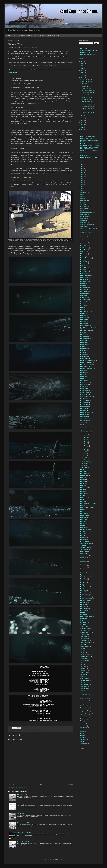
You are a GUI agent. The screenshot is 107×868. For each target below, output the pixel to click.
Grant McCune (84, 394)
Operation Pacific (85, 547)
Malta (82, 511)
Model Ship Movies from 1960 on (50, 35)
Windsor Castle (84, 696)
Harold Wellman (84, 406)
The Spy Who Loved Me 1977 (90, 93)
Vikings (82, 682)
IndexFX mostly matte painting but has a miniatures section (89, 148)
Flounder (83, 370)
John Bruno (83, 456)
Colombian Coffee (85, 300)
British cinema (84, 264)
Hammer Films (84, 404)
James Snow (84, 442)
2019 (82, 75)
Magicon (83, 509)
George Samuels (85, 390)
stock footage (84, 728)
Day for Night (84, 321)
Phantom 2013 (86, 95)
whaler (82, 742)
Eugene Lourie (84, 359)
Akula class (83, 218)
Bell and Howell (84, 246)
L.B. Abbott (83, 482)
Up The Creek (84, 678)
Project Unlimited (85, 577)
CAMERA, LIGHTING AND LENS (89, 50)
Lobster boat (84, 498)
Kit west (82, 478)
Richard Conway (85, 595)
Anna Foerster (84, 230)
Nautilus (82, 531)
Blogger (60, 859)
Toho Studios (84, 666)
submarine (83, 732)
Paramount (83, 553)
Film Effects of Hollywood (87, 369)
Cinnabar (83, 286)
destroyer (83, 702)
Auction (82, 240)
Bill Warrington (84, 254)
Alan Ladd (83, 220)
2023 (82, 66)
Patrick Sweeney (85, 555)
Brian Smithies (84, 262)
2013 (82, 125)
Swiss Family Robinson (86, 643)
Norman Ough (84, 541)
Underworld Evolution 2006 (89, 90)
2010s (14, 730)
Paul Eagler (83, 557)
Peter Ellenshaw (85, 569)
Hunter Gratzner (85, 420)
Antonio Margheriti (85, 232)
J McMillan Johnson (85, 432)
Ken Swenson (84, 474)
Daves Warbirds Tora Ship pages (89, 157)
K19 (81, 470)
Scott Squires (84, 619)
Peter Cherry (84, 565)
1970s (82, 181)
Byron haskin (84, 274)
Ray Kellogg (83, 591)
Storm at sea (84, 639)
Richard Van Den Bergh (86, 599)
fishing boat (83, 704)
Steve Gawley (84, 636)
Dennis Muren (84, 323)
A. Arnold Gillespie (85, 206)
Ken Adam (83, 472)
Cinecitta (83, 284)
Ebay (82, 347)
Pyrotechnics (84, 579)
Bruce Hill (83, 266)
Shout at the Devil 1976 (23, 823)
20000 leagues (84, 192)
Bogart (82, 260)
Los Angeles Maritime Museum (88, 503)
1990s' (82, 190)
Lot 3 (82, 506)
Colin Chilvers (84, 298)
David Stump (84, 319)
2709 (82, 202)
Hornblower (83, 408)
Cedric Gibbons (84, 280)
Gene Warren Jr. (30, 730)
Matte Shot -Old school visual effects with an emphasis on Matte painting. (90, 145)
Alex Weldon (84, 222)
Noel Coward (84, 539)
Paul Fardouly (84, 559)
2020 (82, 73)
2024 (82, 64)
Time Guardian (84, 660)
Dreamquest (83, 341)
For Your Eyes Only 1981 (24, 842)
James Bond (84, 440)
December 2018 (86, 79)
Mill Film (82, 525)
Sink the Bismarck (85, 631)
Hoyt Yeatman (84, 416)
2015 (82, 120)
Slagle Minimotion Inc (86, 633)
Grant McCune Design (86, 396)
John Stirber (83, 464)
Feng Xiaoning (84, 366)
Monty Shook (84, 527)
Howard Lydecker (85, 414)
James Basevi (84, 438)
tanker (82, 736)
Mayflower (83, 521)
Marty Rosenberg (85, 517)
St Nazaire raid (84, 635)
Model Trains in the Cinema (87, 139)
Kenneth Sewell (38, 730)
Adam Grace (84, 214)
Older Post (70, 784)
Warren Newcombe (85, 692)
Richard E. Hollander (86, 597)
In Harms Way (84, 428)
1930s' (82, 167)
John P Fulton (84, 460)
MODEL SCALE (84, 48)
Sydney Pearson (85, 646)
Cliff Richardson (84, 292)
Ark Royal (83, 234)
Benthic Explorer (85, 248)
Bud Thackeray (84, 270)
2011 (82, 129)
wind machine (84, 744)
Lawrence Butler (85, 488)
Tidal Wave (83, 658)
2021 (82, 70)
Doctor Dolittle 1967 (87, 88)
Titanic (82, 662)
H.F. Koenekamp (85, 400)
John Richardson (85, 462)
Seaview (83, 621)
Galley (82, 378)
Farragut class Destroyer (87, 365)
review (82, 722)
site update (83, 726)
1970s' (82, 182)
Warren (82, 690)
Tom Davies (83, 668)
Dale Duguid (84, 310)
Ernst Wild (83, 353)
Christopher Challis (85, 282)
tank (81, 734)
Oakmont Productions (86, 543)
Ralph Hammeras (85, 587)
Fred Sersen (84, 374)
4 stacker (83, 204)
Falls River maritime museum (88, 361)
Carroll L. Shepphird (86, 276)
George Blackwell (85, 386)
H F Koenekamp (85, 398)
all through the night (85, 700)
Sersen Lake (84, 623)
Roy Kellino (83, 607)
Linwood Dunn (84, 496)
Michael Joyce (84, 523)
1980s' (82, 186)
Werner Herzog (84, 694)
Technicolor (83, 650)
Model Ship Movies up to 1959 (28, 35)
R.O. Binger (83, 583)
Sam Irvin (83, 613)
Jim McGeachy (84, 446)
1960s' (82, 178)
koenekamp (83, 706)
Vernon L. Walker (85, 680)
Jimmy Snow (84, 450)
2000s (82, 194)
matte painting (84, 710)
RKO (82, 585)
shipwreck (83, 724)
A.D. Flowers (84, 208)
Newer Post (11, 784)
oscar (82, 716)
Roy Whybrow (84, 611)
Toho (82, 664)
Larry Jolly (83, 486)
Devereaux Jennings (86, 331)
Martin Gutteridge (85, 515)
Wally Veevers (84, 688)
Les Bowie (83, 492)
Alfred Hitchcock (85, 226)
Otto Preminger (84, 549)
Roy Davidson (84, 605)
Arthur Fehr (83, 236)
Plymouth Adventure (86, 575)
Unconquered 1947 (87, 102)
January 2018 (86, 86)
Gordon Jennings (85, 392)
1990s (82, 188)
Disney (82, 333)
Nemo (82, 535)
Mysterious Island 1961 (88, 112)
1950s (82, 173)
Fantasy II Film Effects (21, 730)
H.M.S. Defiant (84, 402)
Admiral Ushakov (85, 216)
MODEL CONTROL (85, 52)
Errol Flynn (83, 355)
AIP (81, 210)
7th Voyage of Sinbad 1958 (89, 106)
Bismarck (83, 256)
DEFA (82, 308)
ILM (81, 424)
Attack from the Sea (85, 238)
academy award (84, 698)
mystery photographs (86, 714)
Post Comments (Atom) (21, 787)
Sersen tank (83, 625)
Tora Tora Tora (84, 672)
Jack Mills (83, 436)
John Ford (83, 458)
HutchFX (83, 422)
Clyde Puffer (84, 296)
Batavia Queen (84, 242)
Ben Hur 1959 (21, 813)
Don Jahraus (84, 337)
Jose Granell (84, 468)
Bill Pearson (83, 252)
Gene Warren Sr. (85, 384)
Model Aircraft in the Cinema (88, 137)
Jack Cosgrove (84, 434)
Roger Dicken (84, 603)
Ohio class (83, 545)
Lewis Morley (84, 494)
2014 (82, 123)
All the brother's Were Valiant (88, 228)
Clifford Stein (84, 294)
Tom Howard (84, 670)
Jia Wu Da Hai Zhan (86, 444)
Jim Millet (83, 448)
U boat (82, 676)
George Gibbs (84, 388)
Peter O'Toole (84, 571)
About (14, 35)
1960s (82, 177)
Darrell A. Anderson (85, 311)
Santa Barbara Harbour (86, 617)
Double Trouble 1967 (87, 97)
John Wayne (84, 466)
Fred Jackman (84, 372)
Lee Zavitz (83, 490)
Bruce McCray (84, 268)
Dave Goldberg (84, 314)
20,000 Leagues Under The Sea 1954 (27, 804)
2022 (82, 68)
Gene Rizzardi (84, 380)
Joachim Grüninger (85, 452)
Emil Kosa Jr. (84, 351)
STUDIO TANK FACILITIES (87, 54)
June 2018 (85, 84)
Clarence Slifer (84, 288)
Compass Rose (84, 302)
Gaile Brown (83, 376)
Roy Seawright (84, 609)
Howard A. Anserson (86, 412)
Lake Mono (83, 484)
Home (8, 35)
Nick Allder (83, 537)
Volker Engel (84, 686)
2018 (82, 77)
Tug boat (83, 674)
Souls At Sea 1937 (87, 100)
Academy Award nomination (88, 212)
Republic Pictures (85, 593)
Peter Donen (84, 567)
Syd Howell (83, 644)
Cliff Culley (83, 290)
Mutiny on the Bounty (86, 529)
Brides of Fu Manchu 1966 (89, 104)
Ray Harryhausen (85, 589)
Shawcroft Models (85, 627)
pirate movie (83, 720)
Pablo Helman (84, 551)
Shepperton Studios (85, 629)
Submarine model (85, 640)
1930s (82, 165)
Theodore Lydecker (85, 656)
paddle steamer (84, 718)
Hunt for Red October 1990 (24, 832)
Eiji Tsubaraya (84, 349)
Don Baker (83, 335)
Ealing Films (83, 343)
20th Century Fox (85, 200)
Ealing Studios (84, 345)
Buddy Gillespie (84, 272)
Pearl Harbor (84, 561)
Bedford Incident (85, 244)
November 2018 (86, 82)
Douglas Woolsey (85, 339)
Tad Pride (83, 648)
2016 (82, 118)
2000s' (82, 196)
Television (83, 652)
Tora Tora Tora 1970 (22, 795)
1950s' (82, 174)
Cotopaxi (83, 306)
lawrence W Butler (85, 708)
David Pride (83, 315)
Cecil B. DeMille (84, 278)
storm (82, 730)
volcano (82, 738)
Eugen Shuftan (84, 357)
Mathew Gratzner (85, 519)
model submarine (85, 712)
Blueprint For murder (86, 258)
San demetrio (84, 615)
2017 (82, 116)
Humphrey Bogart (85, 418)
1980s (82, 184)
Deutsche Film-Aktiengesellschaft (89, 327)
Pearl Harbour (84, 563)
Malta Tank (83, 513)
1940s (82, 169)
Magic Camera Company (87, 507)
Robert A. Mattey (85, 601)
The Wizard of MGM (86, 654)
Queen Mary (84, 581)
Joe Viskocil (83, 454)
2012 (82, 127)
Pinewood (83, 573)
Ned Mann (83, 533)
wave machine (84, 740)
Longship (83, 502)
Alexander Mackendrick (86, 224)
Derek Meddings (85, 325)
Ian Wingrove (84, 426)
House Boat (83, 410)
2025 (82, 61)
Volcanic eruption (85, 684)
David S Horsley (85, 318)
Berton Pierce (84, 250)
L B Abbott (83, 480)
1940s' (82, 171)
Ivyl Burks (83, 430)
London (82, 499)
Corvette (83, 304)
